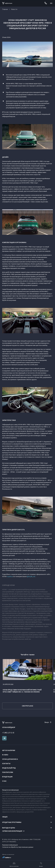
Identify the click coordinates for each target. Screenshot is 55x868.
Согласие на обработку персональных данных (18, 847)
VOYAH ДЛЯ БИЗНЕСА (10, 759)
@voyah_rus (31, 576)
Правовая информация (10, 845)
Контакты (6, 763)
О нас (4, 781)
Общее (5, 817)
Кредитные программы (12, 822)
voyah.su (10, 576)
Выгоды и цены (9, 828)
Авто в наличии (9, 750)
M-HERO (5, 755)
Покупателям (8, 772)
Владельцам (7, 777)
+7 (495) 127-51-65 (8, 733)
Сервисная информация (12, 831)
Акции (41, 864)
